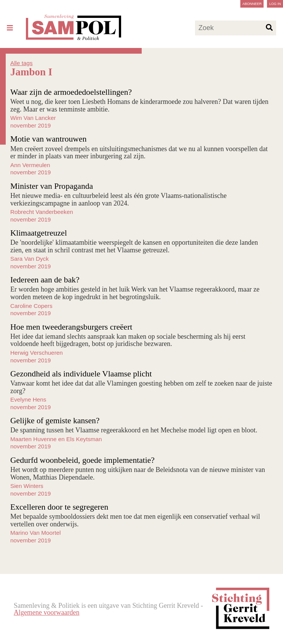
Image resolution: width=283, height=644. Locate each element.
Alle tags (22, 63)
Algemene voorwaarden (46, 612)
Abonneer (252, 4)
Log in (275, 4)
